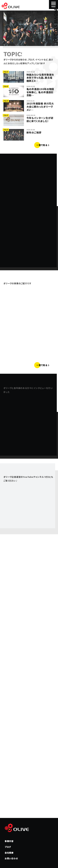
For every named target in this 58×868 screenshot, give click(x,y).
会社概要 (9, 853)
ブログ (8, 847)
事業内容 (9, 841)
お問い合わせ (11, 858)
